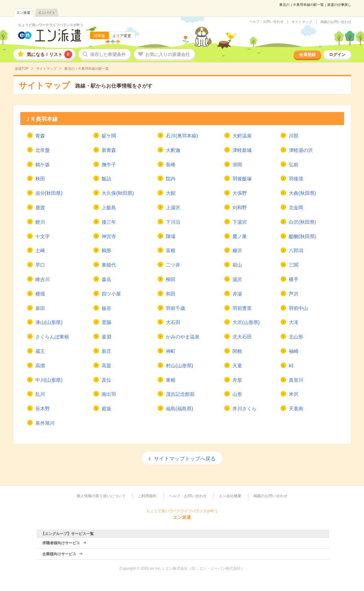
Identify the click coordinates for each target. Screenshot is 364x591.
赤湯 (237, 294)
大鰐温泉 (242, 136)
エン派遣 (23, 13)
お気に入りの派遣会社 (168, 54)
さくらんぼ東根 (52, 337)
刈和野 (240, 208)
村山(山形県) (179, 366)
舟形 (237, 380)
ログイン (337, 55)
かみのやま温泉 (183, 337)
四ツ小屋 (111, 294)
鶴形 (106, 250)
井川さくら (244, 409)
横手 (294, 279)
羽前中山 (298, 308)
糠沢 (237, 250)
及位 (106, 380)
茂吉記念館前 (180, 394)
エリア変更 (122, 36)
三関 (294, 265)
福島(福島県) (179, 409)
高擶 (40, 366)
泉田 (40, 308)
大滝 (294, 322)
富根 (171, 250)
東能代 (109, 265)
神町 (171, 351)
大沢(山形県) (246, 322)
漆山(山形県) (49, 322)
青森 (40, 136)
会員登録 (307, 55)
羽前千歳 (175, 308)
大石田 (173, 322)
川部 (294, 136)
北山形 (296, 337)
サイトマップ (302, 22)
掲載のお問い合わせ (336, 22)
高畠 (106, 366)
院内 (171, 179)
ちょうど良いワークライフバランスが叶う (51, 25)
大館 (171, 193)
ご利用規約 (147, 496)
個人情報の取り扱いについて (101, 496)
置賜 (106, 322)
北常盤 (43, 150)
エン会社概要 (230, 496)
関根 (237, 351)
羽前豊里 (242, 308)
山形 (237, 394)
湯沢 (237, 279)
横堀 (40, 294)
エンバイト (47, 13)
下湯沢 (240, 222)
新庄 (106, 351)
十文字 (43, 236)
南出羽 (109, 394)
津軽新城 (242, 150)
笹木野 (43, 409)
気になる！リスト (49, 54)
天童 (237, 366)
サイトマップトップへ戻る (185, 459)
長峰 (171, 165)
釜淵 (106, 337)
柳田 (171, 279)
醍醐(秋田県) (302, 236)
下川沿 (173, 222)
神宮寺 (109, 236)
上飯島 (109, 208)
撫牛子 (109, 165)
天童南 (296, 409)
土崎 (40, 250)
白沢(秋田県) (302, 222)
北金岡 (296, 208)
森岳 (106, 279)
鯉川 (40, 222)
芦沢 (294, 294)
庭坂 (106, 409)
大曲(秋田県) (302, 193)
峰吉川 (43, 279)
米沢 (294, 394)
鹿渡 (40, 208)
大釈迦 (173, 150)
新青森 (109, 150)
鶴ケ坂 (43, 165)
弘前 (294, 165)
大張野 (240, 193)
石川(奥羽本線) (182, 136)
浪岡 (237, 165)
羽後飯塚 (242, 179)
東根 (171, 380)
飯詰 (106, 179)
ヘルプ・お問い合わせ (266, 22)
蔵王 (40, 351)
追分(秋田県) (49, 193)
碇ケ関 (109, 136)
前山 (237, 265)
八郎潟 (296, 250)
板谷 (106, 308)
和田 (171, 294)
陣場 (171, 236)
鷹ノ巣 (240, 236)
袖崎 (294, 351)
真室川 (296, 380)
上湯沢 (173, 208)
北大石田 (242, 337)
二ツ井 (173, 265)
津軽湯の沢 (301, 150)
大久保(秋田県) (118, 193)
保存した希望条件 (108, 54)
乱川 (40, 394)
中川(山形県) (49, 380)
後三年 (109, 222)
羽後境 (296, 179)
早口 (40, 265)
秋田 (40, 179)
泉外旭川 (45, 423)
